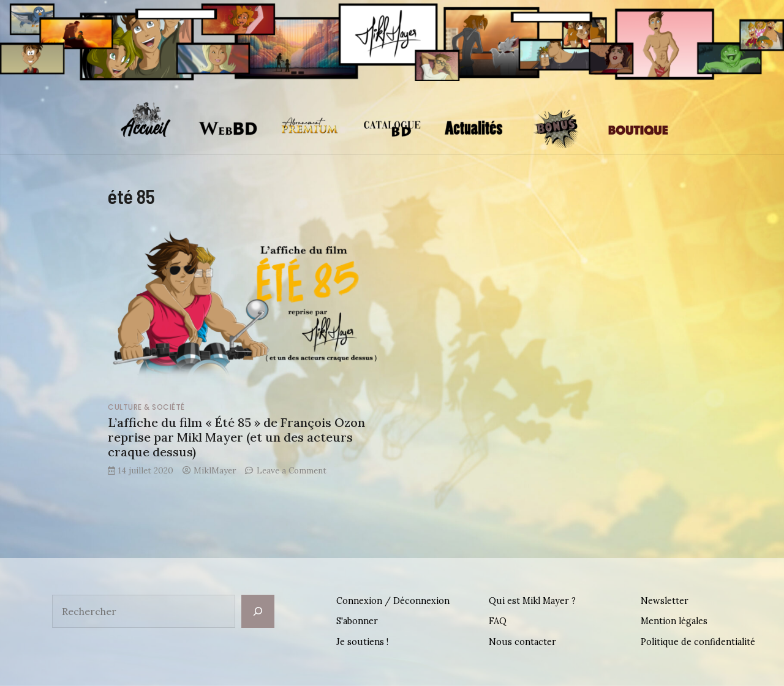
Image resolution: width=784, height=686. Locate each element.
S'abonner (357, 621)
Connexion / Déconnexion (393, 601)
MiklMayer (215, 470)
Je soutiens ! (362, 642)
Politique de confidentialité (698, 642)
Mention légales (674, 621)
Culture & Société (146, 407)
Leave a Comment (292, 470)
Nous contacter (522, 642)
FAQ (498, 621)
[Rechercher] (258, 611)
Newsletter (665, 601)
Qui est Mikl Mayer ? (532, 601)
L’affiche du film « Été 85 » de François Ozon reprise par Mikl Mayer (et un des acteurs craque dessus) (236, 437)
